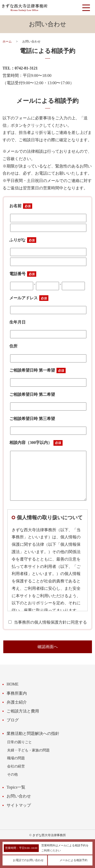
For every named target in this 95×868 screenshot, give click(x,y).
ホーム (7, 41)
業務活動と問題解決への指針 (33, 733)
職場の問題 (16, 758)
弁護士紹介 (17, 702)
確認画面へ (48, 647)
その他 (12, 774)
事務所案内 (17, 693)
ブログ (13, 720)
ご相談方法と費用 (23, 711)
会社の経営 (16, 766)
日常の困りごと (20, 742)
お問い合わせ (19, 796)
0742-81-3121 (26, 68)
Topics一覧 (16, 787)
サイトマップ (19, 805)
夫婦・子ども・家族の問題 (28, 750)
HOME (13, 684)
